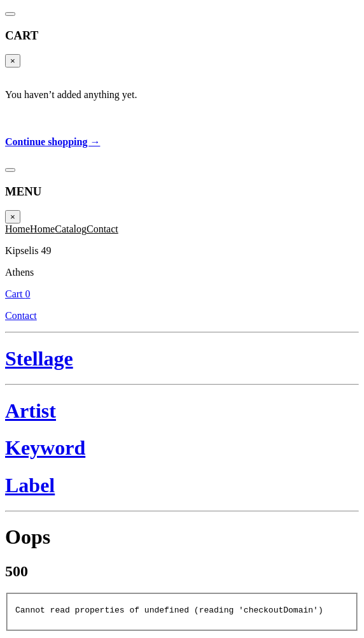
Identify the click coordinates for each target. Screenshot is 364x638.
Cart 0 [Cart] (237, 18)
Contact (237, 33)
